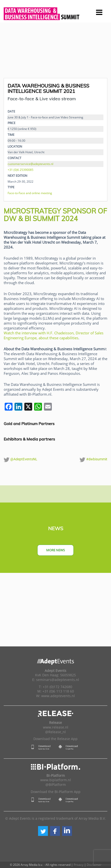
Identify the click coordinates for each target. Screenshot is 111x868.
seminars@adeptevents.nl (58, 680)
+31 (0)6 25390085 (21, 170)
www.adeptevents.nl (58, 696)
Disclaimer (94, 865)
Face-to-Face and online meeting (30, 193)
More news (55, 550)
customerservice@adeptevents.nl (30, 164)
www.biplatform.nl (56, 780)
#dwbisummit (93, 460)
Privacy (79, 865)
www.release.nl (56, 727)
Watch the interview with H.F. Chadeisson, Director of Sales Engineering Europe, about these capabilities (54, 335)
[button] (43, 831)
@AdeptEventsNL (21, 460)
